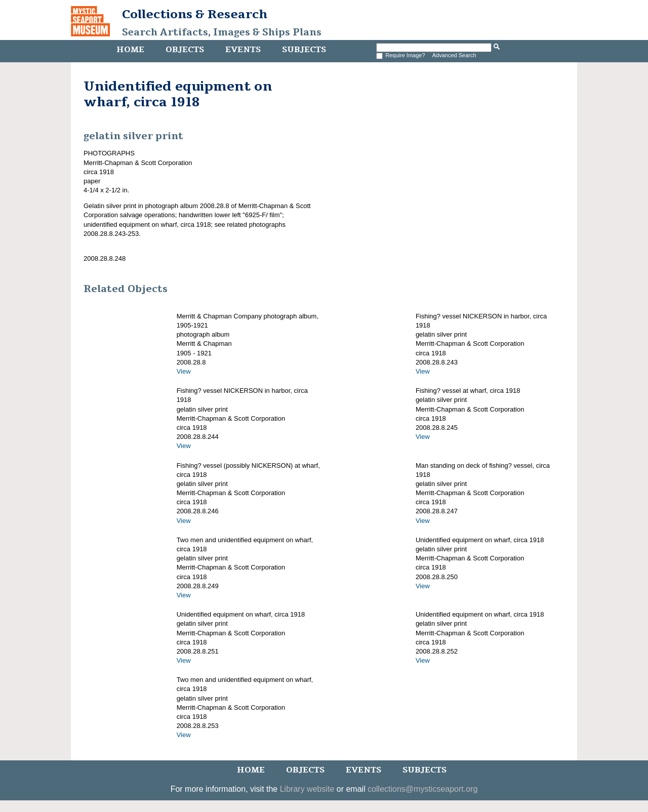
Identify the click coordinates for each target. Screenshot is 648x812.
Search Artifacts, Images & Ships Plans (222, 32)
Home (130, 50)
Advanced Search (454, 55)
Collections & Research (195, 14)
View (184, 371)
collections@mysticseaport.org (422, 789)
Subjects (304, 50)
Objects (185, 50)
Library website (307, 789)
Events (243, 50)
